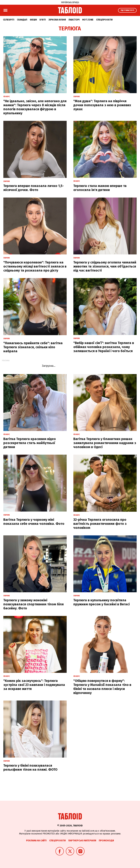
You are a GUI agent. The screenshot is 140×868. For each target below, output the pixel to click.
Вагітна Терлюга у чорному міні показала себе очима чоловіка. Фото (34, 522)
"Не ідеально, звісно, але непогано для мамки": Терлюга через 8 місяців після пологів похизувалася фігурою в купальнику (35, 107)
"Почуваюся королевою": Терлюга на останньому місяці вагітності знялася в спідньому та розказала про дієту (35, 266)
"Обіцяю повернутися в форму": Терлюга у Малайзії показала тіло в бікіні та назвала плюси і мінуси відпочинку (102, 687)
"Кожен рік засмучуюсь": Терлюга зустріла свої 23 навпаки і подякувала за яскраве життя (34, 685)
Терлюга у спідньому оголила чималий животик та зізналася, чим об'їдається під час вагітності (105, 266)
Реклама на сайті (36, 841)
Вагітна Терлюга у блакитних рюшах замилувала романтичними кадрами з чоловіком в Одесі (105, 443)
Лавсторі (74, 20)
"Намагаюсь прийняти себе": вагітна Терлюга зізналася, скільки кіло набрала (33, 347)
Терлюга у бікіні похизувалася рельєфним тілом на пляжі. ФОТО (30, 767)
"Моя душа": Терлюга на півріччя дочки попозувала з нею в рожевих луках (102, 105)
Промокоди (106, 841)
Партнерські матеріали (82, 841)
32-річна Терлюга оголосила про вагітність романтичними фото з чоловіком (100, 524)
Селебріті (9, 20)
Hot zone (88, 20)
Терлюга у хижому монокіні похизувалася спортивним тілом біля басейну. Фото (33, 604)
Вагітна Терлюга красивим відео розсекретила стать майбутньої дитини (30, 443)
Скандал (22, 20)
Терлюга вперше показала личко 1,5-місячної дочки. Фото (34, 188)
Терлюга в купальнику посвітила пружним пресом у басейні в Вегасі (101, 602)
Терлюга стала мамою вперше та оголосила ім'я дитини (100, 188)
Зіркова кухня (57, 20)
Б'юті (43, 20)
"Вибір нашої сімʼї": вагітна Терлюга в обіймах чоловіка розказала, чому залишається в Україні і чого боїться (104, 347)
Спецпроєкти (104, 20)
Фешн (33, 20)
